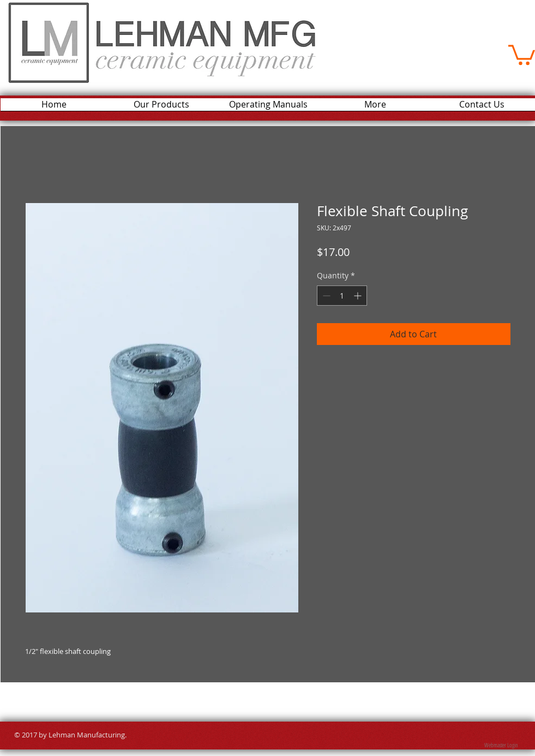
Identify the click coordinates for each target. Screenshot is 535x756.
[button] (522, 54)
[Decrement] (325, 296)
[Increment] (359, 296)
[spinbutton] (342, 296)
